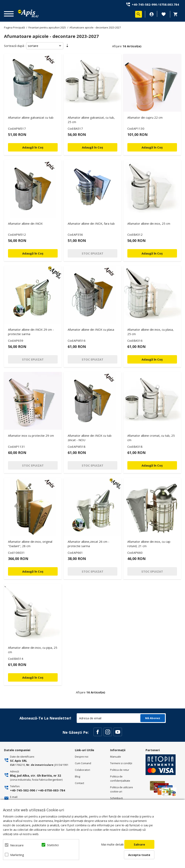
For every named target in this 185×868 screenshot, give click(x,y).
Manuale (116, 757)
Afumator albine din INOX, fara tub (91, 223)
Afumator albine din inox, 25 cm (149, 223)
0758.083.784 (169, 4)
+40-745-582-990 (144, 4)
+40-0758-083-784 (52, 790)
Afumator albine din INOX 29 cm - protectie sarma (31, 332)
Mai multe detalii (112, 844)
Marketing (17, 855)
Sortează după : (15, 46)
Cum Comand (83, 763)
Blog (77, 776)
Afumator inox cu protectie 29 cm (31, 436)
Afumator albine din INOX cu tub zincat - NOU (90, 438)
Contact (79, 783)
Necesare (17, 845)
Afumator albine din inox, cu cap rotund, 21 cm (149, 544)
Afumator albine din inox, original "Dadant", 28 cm (30, 544)
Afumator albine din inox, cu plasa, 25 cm (150, 332)
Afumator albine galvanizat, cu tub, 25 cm (91, 120)
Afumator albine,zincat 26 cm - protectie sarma (88, 544)
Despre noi (82, 757)
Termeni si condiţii (121, 763)
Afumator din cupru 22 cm (145, 117)
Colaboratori (82, 770)
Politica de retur (120, 770)
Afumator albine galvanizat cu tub (31, 117)
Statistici (53, 845)
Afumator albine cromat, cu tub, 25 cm (151, 438)
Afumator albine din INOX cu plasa (91, 329)
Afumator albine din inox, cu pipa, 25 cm (33, 650)
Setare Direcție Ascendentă (67, 46)
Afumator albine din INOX (25, 223)
